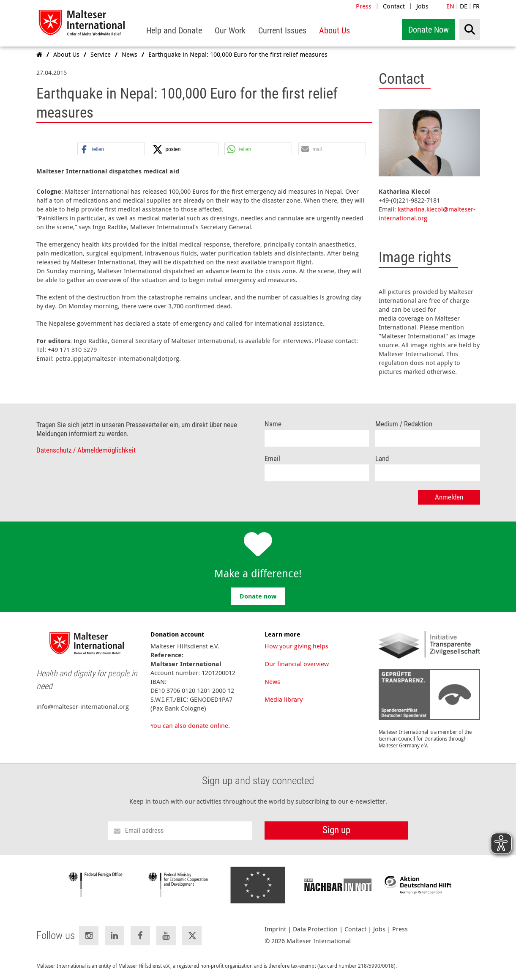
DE (464, 6)
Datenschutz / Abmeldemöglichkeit (86, 450)
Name (273, 424)
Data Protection (315, 929)
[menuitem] (174, 31)
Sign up (336, 830)
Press (364, 6)
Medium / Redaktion (404, 424)
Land (382, 459)
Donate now (258, 596)
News (272, 681)
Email (272, 459)
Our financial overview (297, 664)
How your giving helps (296, 646)
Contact (394, 6)
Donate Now (429, 30)
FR (476, 6)
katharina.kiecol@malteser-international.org (427, 213)
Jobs (422, 6)
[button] (111, 149)
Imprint (275, 929)
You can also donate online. (190, 725)
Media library (284, 699)
